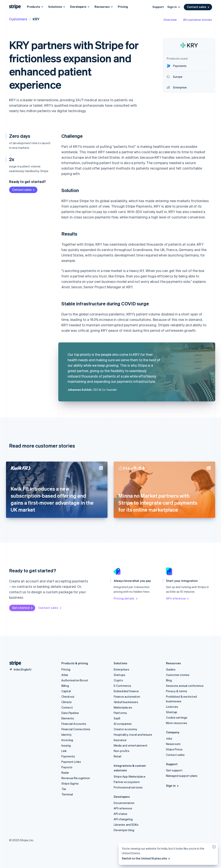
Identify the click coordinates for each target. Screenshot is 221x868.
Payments (68, 756)
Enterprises (121, 669)
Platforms (120, 713)
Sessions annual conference (185, 686)
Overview (170, 20)
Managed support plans (182, 776)
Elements (68, 718)
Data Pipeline (70, 713)
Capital (66, 691)
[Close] (213, 848)
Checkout (68, 696)
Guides (171, 669)
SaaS (117, 718)
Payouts (67, 767)
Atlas (65, 675)
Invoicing (67, 740)
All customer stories (198, 20)
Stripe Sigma (70, 783)
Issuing (66, 745)
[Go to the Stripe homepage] (14, 663)
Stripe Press (174, 749)
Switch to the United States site (146, 858)
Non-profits (122, 751)
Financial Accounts (74, 724)
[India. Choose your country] (20, 669)
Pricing (123, 7)
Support (158, 7)
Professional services (128, 787)
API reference (178, 598)
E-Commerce (123, 686)
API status (121, 814)
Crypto (118, 680)
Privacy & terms (177, 691)
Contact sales (198, 7)
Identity (67, 735)
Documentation (124, 803)
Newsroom (173, 744)
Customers (18, 19)
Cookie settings (177, 717)
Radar (65, 773)
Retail (117, 756)
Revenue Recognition (76, 778)
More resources (177, 723)
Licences (172, 707)
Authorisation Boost (75, 680)
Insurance (120, 740)
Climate (67, 702)
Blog (169, 680)
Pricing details (126, 598)
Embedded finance (126, 691)
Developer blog (124, 830)
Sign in (174, 7)
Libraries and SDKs (126, 825)
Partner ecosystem (127, 782)
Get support (174, 770)
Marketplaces (123, 707)
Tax (64, 789)
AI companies (123, 724)
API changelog (123, 819)
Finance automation (127, 696)
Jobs (169, 738)
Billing (65, 686)
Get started (23, 608)
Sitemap (172, 712)
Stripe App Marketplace (130, 776)
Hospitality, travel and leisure (133, 735)
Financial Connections (76, 729)
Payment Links (71, 762)
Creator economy (126, 729)
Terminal (67, 794)
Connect (67, 707)
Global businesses (126, 702)
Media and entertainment (131, 745)
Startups (120, 675)
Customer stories (178, 675)
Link (64, 751)
